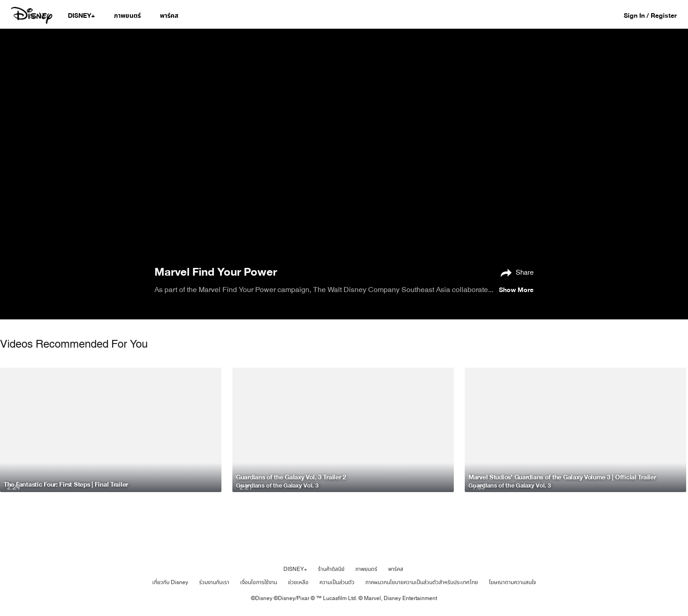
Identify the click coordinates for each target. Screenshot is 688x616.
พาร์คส (396, 569)
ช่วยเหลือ (298, 582)
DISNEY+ (295, 569)
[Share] (515, 272)
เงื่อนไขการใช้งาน (259, 582)
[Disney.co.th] (33, 15)
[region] (344, 146)
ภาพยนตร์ (366, 569)
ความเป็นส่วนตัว (337, 582)
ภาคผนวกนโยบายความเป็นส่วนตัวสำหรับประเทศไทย (422, 582)
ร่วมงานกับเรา (214, 582)
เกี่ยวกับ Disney (170, 582)
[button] (655, 15)
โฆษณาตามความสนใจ (512, 582)
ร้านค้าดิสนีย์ (331, 569)
